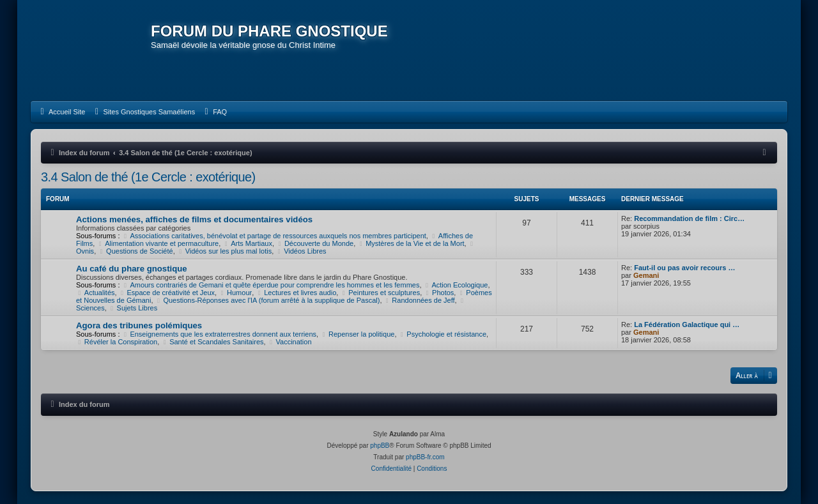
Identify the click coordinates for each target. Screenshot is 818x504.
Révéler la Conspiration (117, 342)
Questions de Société (135, 251)
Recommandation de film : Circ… (689, 218)
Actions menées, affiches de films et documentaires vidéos (194, 219)
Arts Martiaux (247, 243)
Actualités (96, 293)
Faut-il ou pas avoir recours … (684, 268)
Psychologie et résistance (443, 334)
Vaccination (290, 342)
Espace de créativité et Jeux (167, 293)
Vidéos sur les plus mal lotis (224, 251)
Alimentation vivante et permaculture (158, 243)
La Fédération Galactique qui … (687, 325)
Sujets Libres (133, 308)
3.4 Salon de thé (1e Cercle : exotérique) (148, 177)
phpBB (380, 446)
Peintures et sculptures (380, 293)
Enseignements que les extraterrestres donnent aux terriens (220, 334)
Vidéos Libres (301, 251)
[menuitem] (61, 112)
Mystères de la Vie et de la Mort (411, 243)
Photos (439, 293)
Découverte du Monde (315, 243)
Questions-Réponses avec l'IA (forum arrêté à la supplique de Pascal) (268, 300)
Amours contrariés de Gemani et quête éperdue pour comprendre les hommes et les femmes (271, 285)
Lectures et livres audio (296, 293)
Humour (235, 293)
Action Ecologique (456, 285)
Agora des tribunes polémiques (139, 325)
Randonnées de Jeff (420, 300)
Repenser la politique (357, 334)
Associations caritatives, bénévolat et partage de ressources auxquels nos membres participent (274, 236)
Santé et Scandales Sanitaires (212, 342)
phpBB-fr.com (425, 457)
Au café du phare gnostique (132, 269)
